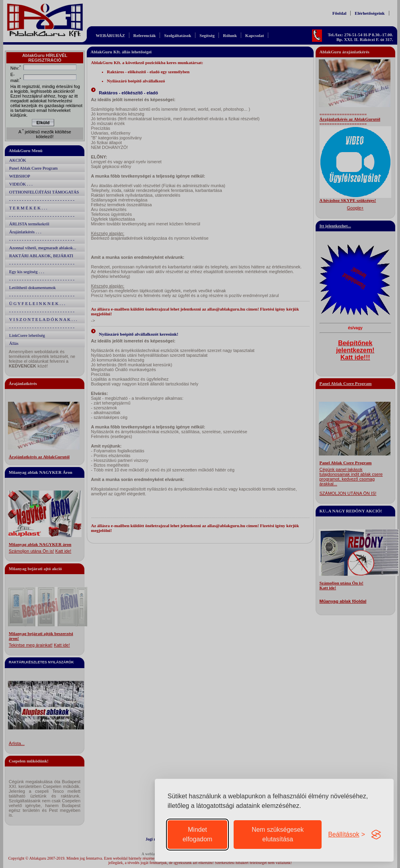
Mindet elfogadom (198, 834)
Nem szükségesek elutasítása (278, 834)
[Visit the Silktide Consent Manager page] (376, 835)
